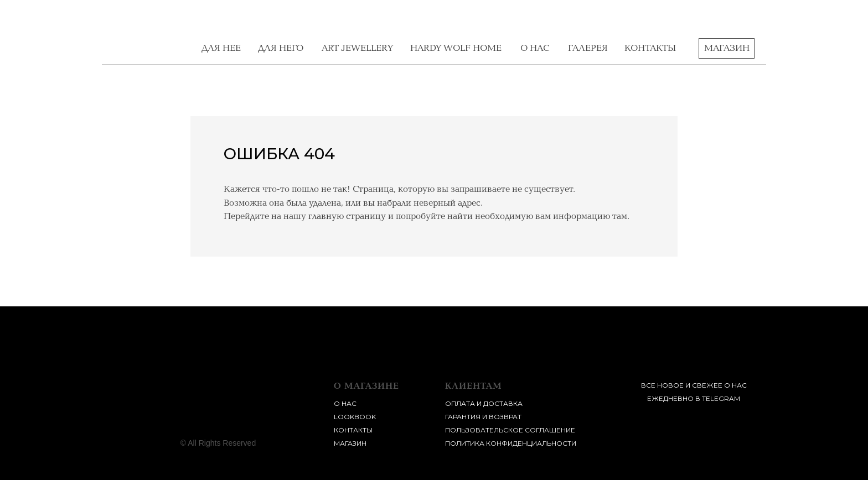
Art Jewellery (357, 48)
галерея (588, 48)
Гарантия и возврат (483, 417)
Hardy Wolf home (456, 48)
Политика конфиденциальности (511, 443)
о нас (535, 48)
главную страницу (347, 216)
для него (281, 48)
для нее (221, 48)
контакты (650, 48)
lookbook (355, 417)
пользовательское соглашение (510, 430)
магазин (350, 443)
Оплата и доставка (484, 403)
